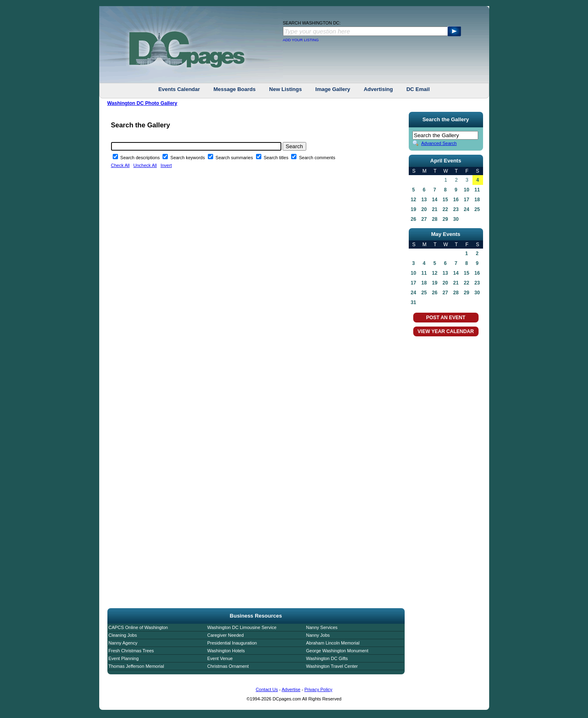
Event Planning (124, 658)
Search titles (277, 158)
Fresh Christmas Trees (131, 651)
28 (435, 219)
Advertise (291, 689)
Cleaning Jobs (123, 635)
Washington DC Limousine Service (242, 627)
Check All (120, 165)
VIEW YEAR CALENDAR (446, 331)
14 (435, 200)
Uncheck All (145, 165)
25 (477, 209)
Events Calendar (179, 89)
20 (424, 209)
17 (467, 200)
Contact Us (267, 689)
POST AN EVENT (445, 318)
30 (456, 219)
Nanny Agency (123, 643)
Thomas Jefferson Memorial (136, 666)
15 (445, 200)
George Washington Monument (337, 651)
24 (467, 209)
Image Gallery (333, 89)
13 (424, 200)
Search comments (317, 158)
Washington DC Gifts (327, 658)
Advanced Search (439, 143)
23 (456, 209)
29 (445, 219)
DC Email (418, 89)
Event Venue (220, 658)
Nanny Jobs (318, 635)
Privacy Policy (318, 689)
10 (467, 190)
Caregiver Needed (226, 635)
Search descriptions (141, 158)
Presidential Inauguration (232, 643)
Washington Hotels (226, 651)
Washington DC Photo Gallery (143, 103)
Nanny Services (322, 627)
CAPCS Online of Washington (138, 627)
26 (413, 219)
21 (435, 209)
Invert (166, 165)
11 (477, 190)
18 (477, 200)
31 (413, 302)
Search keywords (188, 158)
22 (445, 209)
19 (413, 209)
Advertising (379, 89)
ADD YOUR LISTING (301, 40)
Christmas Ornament (228, 666)
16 (456, 200)
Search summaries (235, 158)
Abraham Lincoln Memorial (333, 643)
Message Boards (235, 89)
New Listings (285, 89)
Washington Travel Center (332, 666)
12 (413, 200)
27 (424, 219)
